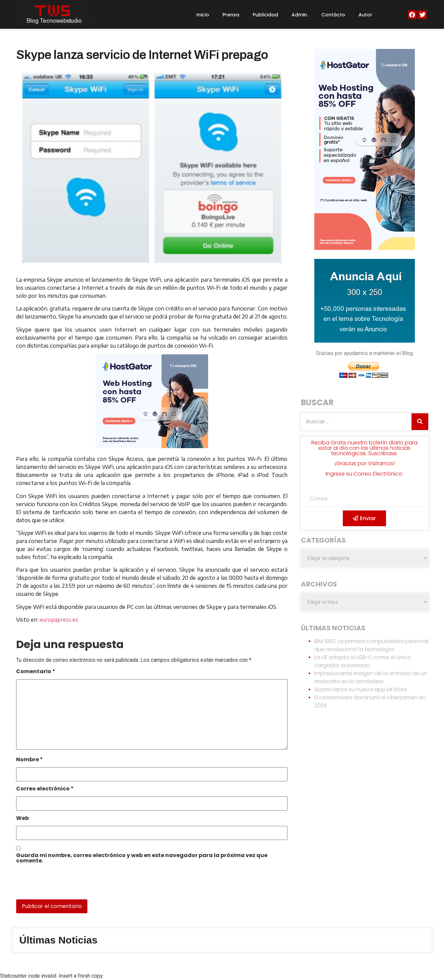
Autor (365, 15)
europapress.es (59, 620)
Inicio (203, 15)
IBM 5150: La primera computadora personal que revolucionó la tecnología (371, 645)
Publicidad (265, 15)
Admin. (300, 15)
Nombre (29, 760)
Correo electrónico (45, 789)
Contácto (333, 15)
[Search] (420, 422)
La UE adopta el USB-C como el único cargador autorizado (363, 661)
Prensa (231, 15)
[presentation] (62, 885)
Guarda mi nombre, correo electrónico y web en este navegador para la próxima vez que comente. (142, 859)
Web (22, 819)
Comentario (36, 672)
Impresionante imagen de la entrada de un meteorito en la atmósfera (371, 677)
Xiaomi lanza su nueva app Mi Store (361, 689)
